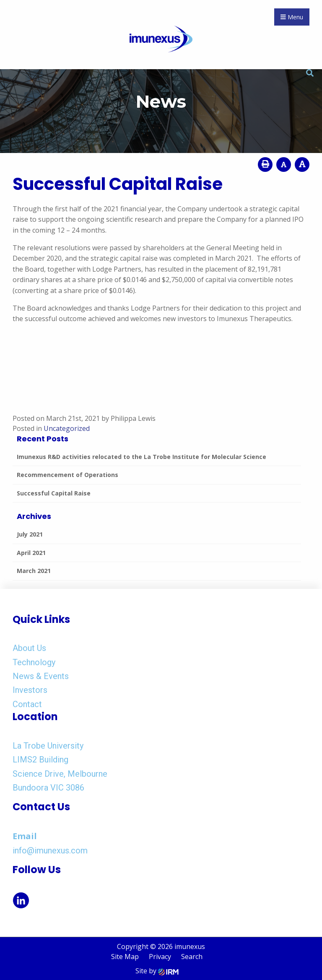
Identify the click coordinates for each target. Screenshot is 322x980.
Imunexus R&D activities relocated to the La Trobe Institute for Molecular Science (142, 457)
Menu (292, 17)
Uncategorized (67, 428)
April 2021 (31, 553)
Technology (34, 662)
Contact (27, 704)
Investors (30, 690)
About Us (29, 648)
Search (192, 957)
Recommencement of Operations (68, 475)
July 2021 (30, 534)
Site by (157, 971)
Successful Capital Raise (54, 493)
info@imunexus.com (50, 850)
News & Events (41, 676)
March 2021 (34, 571)
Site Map (125, 957)
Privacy (160, 957)
